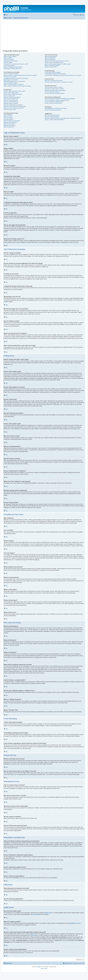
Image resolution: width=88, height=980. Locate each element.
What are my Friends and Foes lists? (54, 81)
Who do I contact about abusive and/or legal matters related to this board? (63, 118)
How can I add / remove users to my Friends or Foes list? (59, 82)
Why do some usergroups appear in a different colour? (58, 64)
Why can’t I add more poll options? (12, 97)
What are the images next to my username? (14, 81)
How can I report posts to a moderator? (13, 105)
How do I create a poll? (9, 96)
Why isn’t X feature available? (52, 117)
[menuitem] (6, 15)
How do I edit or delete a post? (11, 93)
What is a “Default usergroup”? (52, 65)
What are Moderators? (50, 58)
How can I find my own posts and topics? (55, 93)
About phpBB (36, 914)
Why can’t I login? (8, 62)
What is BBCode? (8, 115)
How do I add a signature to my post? (13, 94)
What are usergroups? (50, 59)
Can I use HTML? (8, 116)
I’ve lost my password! (9, 65)
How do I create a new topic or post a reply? (14, 91)
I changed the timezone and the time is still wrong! (16, 78)
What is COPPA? (8, 58)
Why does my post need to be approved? (14, 108)
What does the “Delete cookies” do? (12, 69)
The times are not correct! (10, 77)
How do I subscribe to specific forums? (54, 102)
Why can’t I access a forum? (11, 100)
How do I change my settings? (11, 74)
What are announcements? (10, 122)
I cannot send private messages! (53, 72)
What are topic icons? (9, 127)
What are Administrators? (51, 56)
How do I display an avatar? (11, 83)
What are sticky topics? (9, 124)
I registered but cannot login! (11, 61)
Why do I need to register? (10, 56)
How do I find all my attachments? (53, 110)
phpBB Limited (48, 913)
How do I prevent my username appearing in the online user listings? (20, 75)
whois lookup (34, 936)
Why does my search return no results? (54, 89)
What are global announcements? (12, 121)
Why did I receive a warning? (11, 103)
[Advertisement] (45, 34)
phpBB (6, 302)
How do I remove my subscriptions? (53, 103)
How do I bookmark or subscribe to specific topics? (57, 100)
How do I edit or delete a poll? (11, 99)
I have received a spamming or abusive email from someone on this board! (63, 75)
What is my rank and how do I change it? (14, 84)
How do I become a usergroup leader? (54, 62)
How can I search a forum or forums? (54, 87)
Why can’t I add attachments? (11, 102)
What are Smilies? (8, 118)
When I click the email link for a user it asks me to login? (17, 86)
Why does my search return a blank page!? (55, 90)
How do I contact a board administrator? (55, 120)
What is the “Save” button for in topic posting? (15, 106)
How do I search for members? (52, 92)
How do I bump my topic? (10, 109)
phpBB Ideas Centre (75, 923)
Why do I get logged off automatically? (13, 67)
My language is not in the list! (11, 80)
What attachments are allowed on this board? (56, 108)
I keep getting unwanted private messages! (55, 74)
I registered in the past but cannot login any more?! (16, 64)
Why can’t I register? (9, 59)
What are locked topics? (10, 125)
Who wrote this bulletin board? (52, 115)
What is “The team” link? (51, 67)
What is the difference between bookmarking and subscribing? (60, 99)
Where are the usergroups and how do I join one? (57, 61)
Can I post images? (9, 119)
